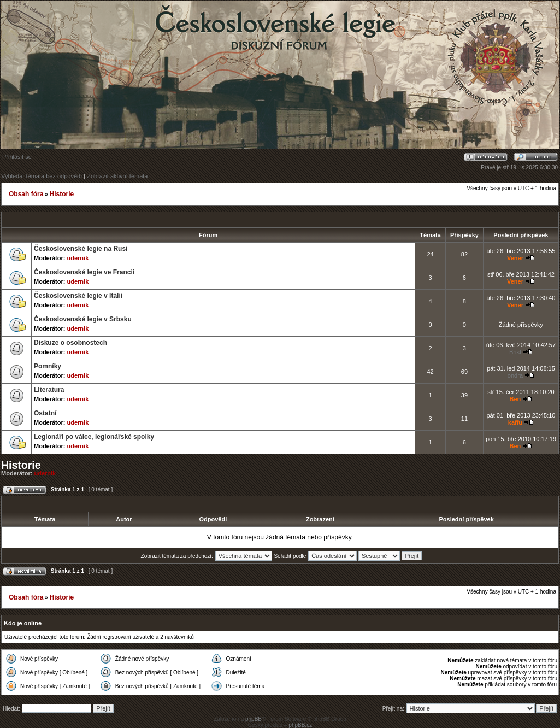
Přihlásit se (17, 157)
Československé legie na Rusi (81, 249)
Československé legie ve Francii (84, 272)
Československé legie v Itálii (78, 296)
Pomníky (48, 366)
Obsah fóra (26, 194)
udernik (78, 258)
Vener (515, 258)
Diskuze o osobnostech (70, 343)
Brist (515, 352)
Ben (515, 399)
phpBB (254, 719)
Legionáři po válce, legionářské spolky (94, 437)
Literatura (49, 390)
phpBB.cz (300, 725)
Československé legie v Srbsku (83, 319)
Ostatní (45, 413)
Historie (61, 194)
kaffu (515, 422)
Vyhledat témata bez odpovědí (42, 176)
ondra (515, 375)
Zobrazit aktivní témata (117, 176)
